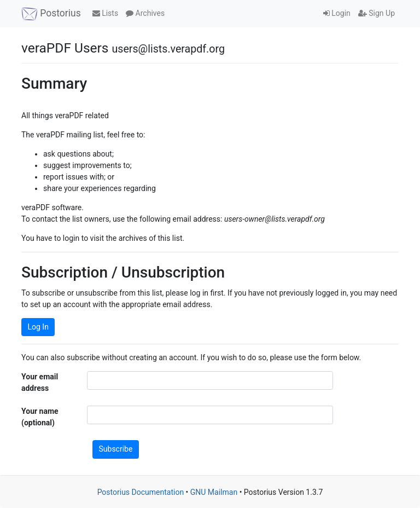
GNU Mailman (214, 492)
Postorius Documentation (141, 492)
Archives (145, 13)
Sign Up (377, 13)
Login (337, 13)
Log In (38, 327)
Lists (105, 13)
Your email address (40, 382)
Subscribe (116, 449)
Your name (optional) (40, 417)
